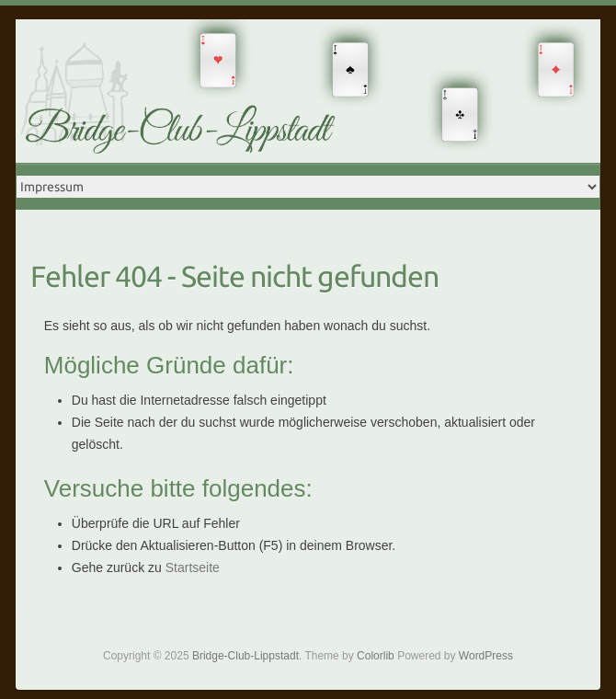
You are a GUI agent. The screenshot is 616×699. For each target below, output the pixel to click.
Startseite (193, 567)
